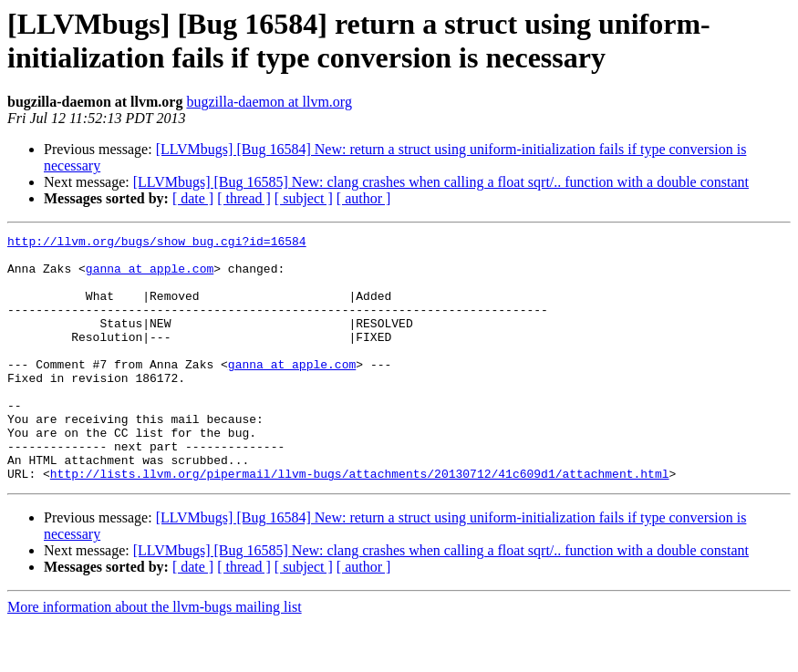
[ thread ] (244, 198)
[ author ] (364, 198)
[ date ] (193, 198)
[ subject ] (304, 198)
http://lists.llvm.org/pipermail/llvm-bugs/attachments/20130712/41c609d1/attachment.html (360, 522)
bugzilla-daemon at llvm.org (269, 102)
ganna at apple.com (150, 276)
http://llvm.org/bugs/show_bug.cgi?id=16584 (157, 243)
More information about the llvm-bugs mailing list (155, 656)
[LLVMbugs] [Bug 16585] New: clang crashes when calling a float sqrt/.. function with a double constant (441, 182)
